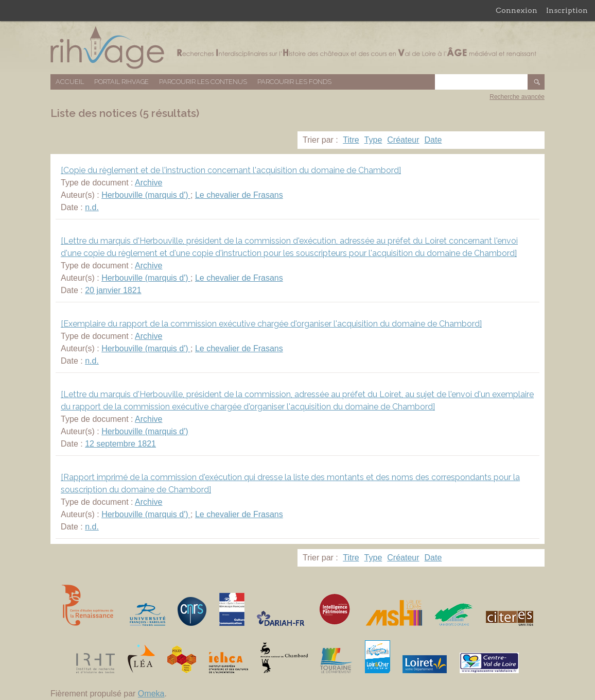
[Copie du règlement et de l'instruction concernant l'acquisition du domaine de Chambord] (231, 170)
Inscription (567, 10)
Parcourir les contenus (203, 82)
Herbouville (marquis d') (146, 195)
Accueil (70, 82)
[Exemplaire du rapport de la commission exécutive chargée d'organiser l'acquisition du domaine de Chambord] (271, 324)
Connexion (517, 10)
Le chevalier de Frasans (239, 195)
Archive (148, 183)
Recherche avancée (517, 97)
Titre (351, 140)
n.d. (92, 207)
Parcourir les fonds (294, 82)
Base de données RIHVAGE (297, 48)
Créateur (403, 140)
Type (373, 140)
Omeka (151, 694)
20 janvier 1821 (113, 290)
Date (433, 140)
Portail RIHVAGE (121, 82)
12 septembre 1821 (120, 444)
